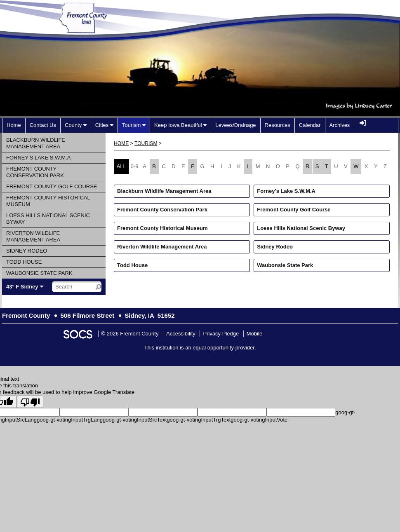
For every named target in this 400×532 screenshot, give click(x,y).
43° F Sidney (22, 287)
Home (121, 143)
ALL (121, 166)
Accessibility (181, 334)
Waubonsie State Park (285, 265)
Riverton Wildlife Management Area (162, 247)
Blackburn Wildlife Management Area (164, 191)
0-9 (135, 166)
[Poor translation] (30, 402)
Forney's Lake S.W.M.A (286, 191)
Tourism (146, 143)
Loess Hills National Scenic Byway (301, 228)
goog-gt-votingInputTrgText (199, 420)
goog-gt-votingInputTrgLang (70, 420)
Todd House (132, 265)
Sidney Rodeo (275, 247)
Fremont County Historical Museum (162, 228)
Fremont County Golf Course (294, 210)
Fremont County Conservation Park (162, 210)
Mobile (254, 334)
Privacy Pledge (221, 334)
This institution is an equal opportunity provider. (200, 348)
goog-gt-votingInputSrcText (135, 420)
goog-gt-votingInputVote (259, 420)
